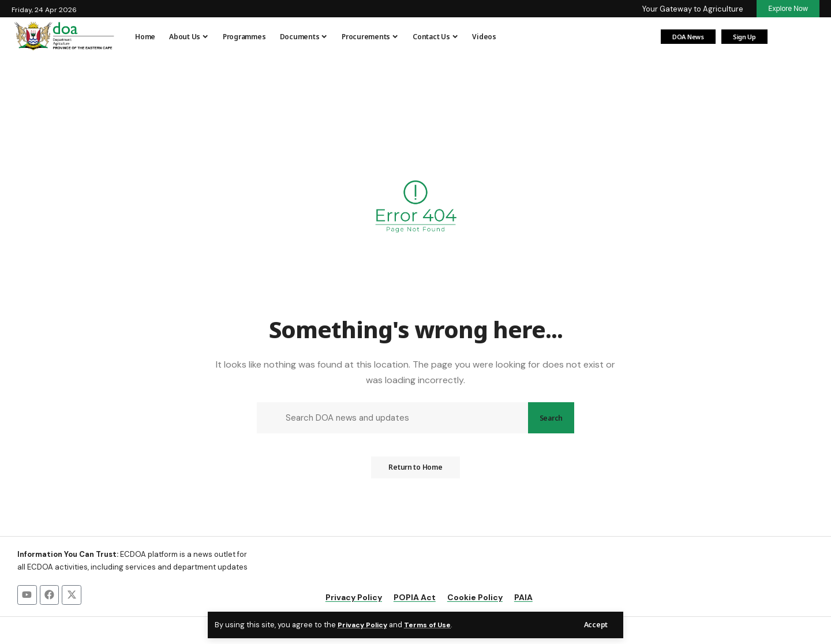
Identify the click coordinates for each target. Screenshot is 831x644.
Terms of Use (432, 625)
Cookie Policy (475, 598)
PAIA (523, 598)
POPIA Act (415, 598)
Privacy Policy (364, 625)
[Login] (785, 37)
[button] (596, 625)
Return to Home (415, 471)
